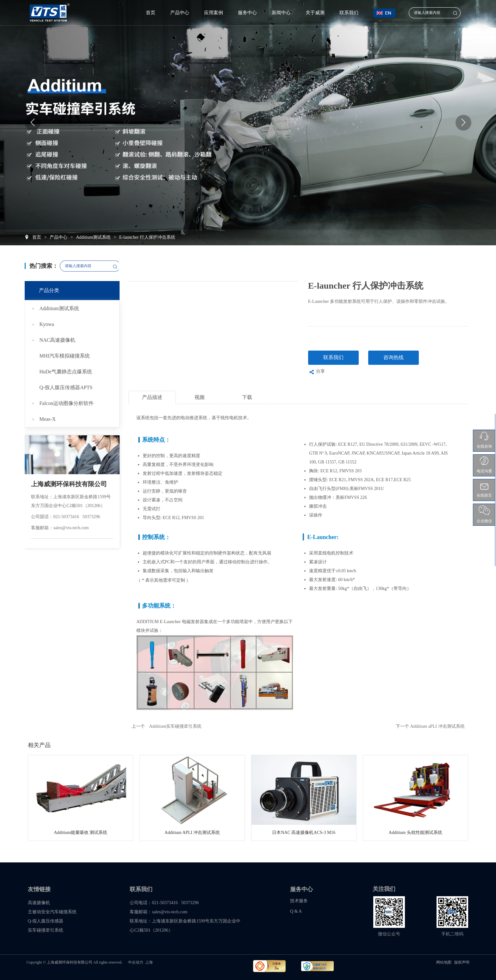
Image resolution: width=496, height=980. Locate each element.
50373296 (91, 517)
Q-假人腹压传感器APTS (66, 387)
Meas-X (47, 419)
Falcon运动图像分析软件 (66, 403)
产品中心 (180, 13)
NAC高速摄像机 (57, 340)
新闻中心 (281, 13)
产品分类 (49, 290)
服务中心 (247, 13)
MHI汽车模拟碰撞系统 (64, 356)
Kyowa (46, 324)
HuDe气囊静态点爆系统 (65, 372)
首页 (151, 13)
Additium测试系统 (59, 308)
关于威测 (315, 13)
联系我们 (349, 13)
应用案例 (214, 13)
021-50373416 (66, 517)
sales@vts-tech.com (71, 528)
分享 (316, 372)
